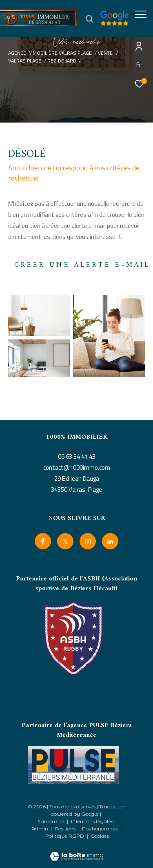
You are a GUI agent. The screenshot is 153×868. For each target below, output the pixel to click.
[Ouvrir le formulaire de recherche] (89, 19)
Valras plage (25, 61)
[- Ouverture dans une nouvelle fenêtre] (73, 765)
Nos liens (66, 829)
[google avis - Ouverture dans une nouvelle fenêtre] (120, 24)
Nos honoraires (100, 829)
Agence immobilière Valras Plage (50, 53)
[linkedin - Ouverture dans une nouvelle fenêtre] (110, 541)
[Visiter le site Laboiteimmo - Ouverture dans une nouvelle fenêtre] (76, 851)
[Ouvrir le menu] (141, 14)
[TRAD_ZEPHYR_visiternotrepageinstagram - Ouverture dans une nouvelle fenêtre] (88, 541)
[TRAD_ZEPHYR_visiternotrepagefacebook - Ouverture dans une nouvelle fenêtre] (43, 541)
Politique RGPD (65, 836)
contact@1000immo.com (77, 467)
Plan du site (51, 821)
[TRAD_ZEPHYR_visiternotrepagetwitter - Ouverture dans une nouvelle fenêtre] (65, 541)
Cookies (100, 836)
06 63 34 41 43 (77, 456)
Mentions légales (93, 821)
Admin (40, 829)
